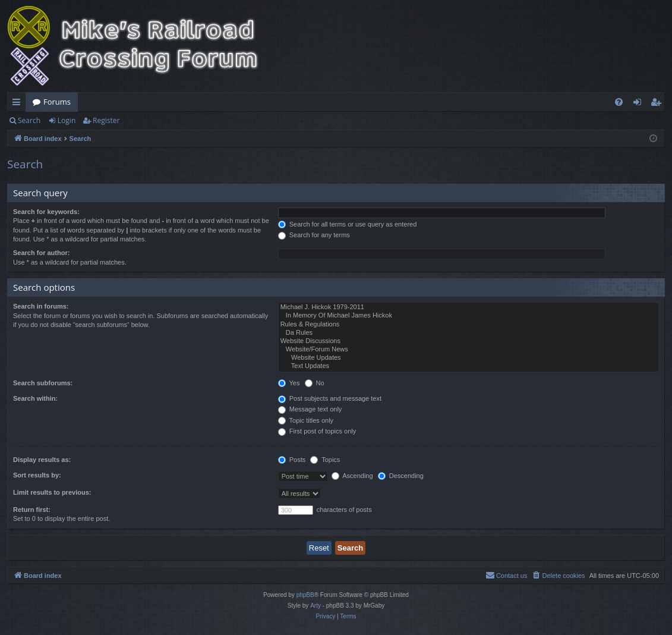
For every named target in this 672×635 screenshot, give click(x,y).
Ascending (352, 476)
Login (67, 120)
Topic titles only (306, 420)
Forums (57, 102)
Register (106, 120)
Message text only (310, 409)
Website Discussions (468, 341)
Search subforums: (43, 383)
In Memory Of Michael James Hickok (468, 316)
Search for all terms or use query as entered (348, 224)
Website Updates (468, 358)
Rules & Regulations (468, 325)
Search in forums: (41, 306)
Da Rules (468, 333)
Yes (289, 383)
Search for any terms (314, 235)
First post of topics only (317, 431)
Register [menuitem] (658, 104)
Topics (325, 460)
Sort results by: (37, 475)
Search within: (35, 398)
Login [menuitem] (640, 104)
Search (29, 120)
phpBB (305, 595)
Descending (401, 476)
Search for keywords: (46, 212)
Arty (316, 606)
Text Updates (468, 366)
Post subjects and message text (330, 398)
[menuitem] (619, 102)
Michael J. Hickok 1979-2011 (468, 307)
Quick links (19, 104)
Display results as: (42, 460)
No (315, 383)
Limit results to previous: (52, 492)
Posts (292, 460)
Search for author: (41, 253)
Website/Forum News (468, 350)
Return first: (32, 510)
